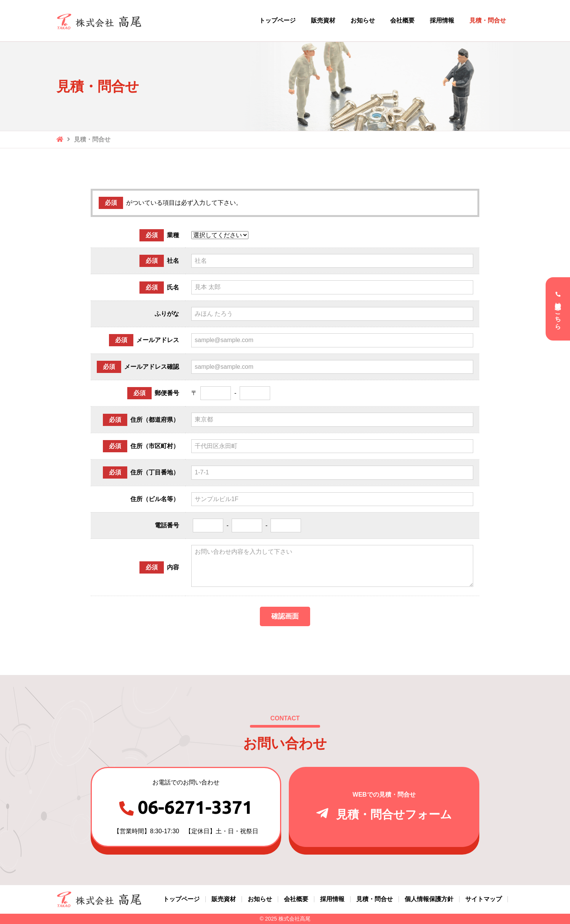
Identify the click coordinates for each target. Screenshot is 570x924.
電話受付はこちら (558, 312)
